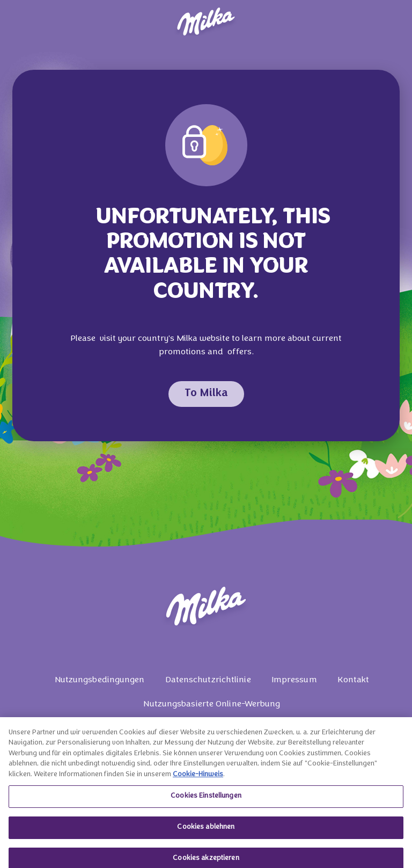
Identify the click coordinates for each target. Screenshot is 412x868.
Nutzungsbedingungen (100, 680)
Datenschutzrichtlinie (208, 680)
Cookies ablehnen (206, 831)
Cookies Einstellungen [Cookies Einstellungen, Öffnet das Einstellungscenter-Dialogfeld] (206, 800)
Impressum (294, 680)
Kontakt (354, 680)
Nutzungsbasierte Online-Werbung (212, 704)
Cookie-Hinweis (198, 778)
